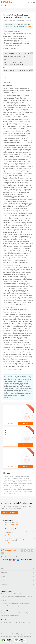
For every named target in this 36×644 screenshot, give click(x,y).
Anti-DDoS (20, 594)
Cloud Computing (13, 613)
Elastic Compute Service (7, 594)
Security (30, 596)
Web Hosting (24, 596)
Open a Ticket (8, 535)
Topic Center (4, 613)
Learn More (10, 423)
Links (32, 634)
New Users (25, 606)
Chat (6, 525)
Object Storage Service (7, 596)
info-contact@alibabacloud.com (23, 490)
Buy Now (26, 423)
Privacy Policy (15, 634)
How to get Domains (24, 603)
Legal (21, 634)
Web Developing (5, 615)
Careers (3, 634)
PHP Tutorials (19, 615)
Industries (21, 613)
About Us (9, 634)
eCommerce (16, 596)
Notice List (27, 634)
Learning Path (18, 606)
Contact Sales (15, 525)
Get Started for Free (10, 513)
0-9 (10, 625)
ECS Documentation (13, 603)
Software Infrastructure (7, 606)
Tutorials (12, 615)
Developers (27, 613)
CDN (15, 594)
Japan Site (4, 603)
